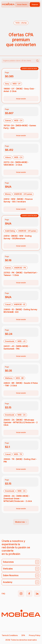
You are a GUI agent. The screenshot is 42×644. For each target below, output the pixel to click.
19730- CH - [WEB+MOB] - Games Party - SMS (20, 127)
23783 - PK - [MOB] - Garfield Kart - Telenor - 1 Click (21, 274)
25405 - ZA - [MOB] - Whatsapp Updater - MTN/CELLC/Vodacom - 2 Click (21, 422)
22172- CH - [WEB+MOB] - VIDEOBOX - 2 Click (16, 163)
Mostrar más (21, 522)
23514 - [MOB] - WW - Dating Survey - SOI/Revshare (18, 237)
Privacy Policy (35, 635)
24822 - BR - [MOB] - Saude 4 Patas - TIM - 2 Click (21, 384)
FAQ (3, 594)
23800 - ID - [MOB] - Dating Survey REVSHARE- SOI (20, 311)
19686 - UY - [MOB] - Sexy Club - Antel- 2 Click (19, 90)
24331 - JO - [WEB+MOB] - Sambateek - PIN (16, 347)
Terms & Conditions (10, 635)
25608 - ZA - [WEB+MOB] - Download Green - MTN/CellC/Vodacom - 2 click (18, 499)
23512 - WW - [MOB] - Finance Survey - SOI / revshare (18, 200)
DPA (23, 635)
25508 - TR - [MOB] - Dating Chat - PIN (20, 460)
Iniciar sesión (21, 99)
